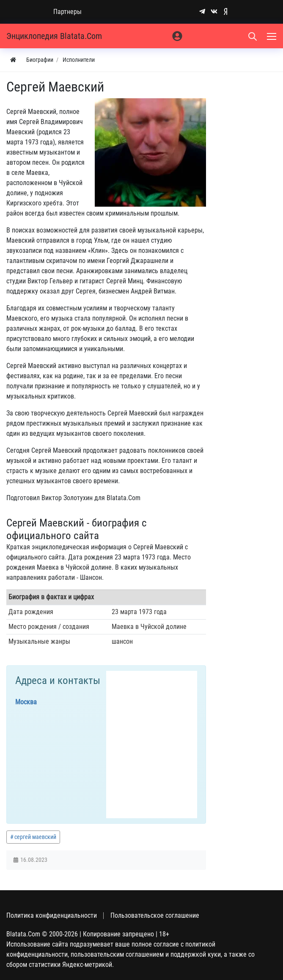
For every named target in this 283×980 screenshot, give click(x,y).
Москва (26, 702)
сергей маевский (35, 837)
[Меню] (272, 36)
